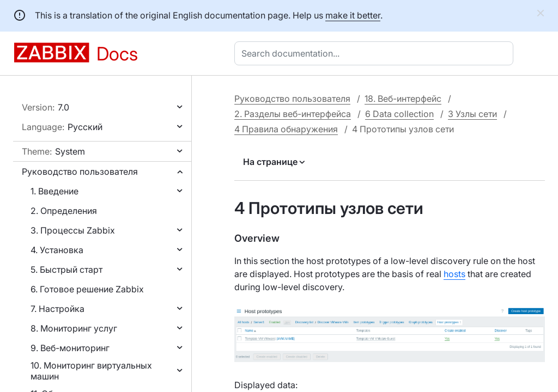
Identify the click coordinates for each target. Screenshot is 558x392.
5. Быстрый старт (66, 269)
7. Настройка (57, 309)
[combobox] (376, 53)
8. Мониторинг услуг (74, 328)
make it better (353, 15)
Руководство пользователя (80, 171)
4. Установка (57, 250)
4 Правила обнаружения (286, 129)
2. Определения (64, 211)
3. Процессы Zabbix (73, 230)
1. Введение (54, 191)
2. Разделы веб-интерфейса (293, 114)
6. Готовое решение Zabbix (87, 289)
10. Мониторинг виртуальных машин (91, 371)
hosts (454, 274)
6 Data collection (399, 114)
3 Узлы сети (472, 114)
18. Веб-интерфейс (403, 99)
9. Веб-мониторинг (70, 348)
